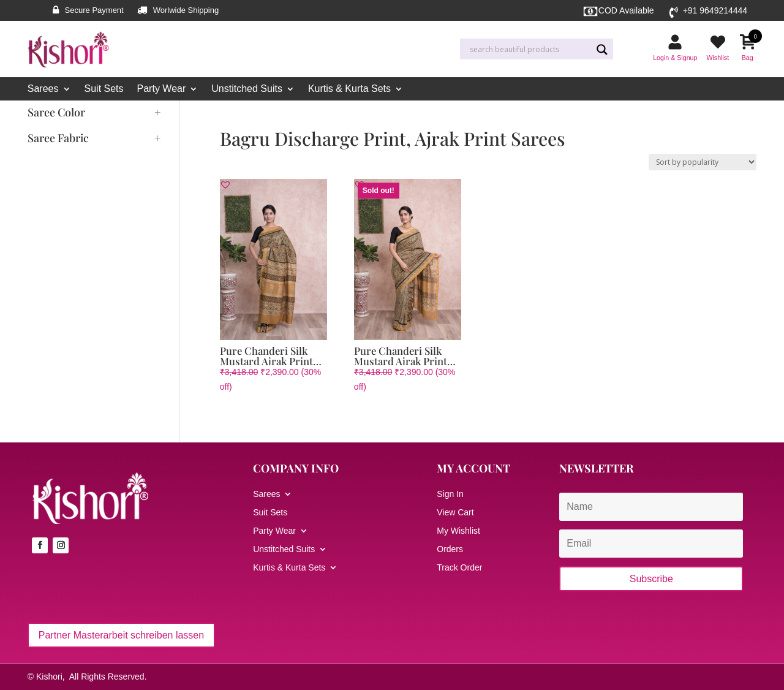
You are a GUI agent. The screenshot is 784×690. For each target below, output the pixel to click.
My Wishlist (458, 531)
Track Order (459, 568)
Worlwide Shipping (186, 10)
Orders (450, 549)
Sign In (450, 494)
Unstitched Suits (247, 89)
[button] (225, 184)
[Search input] (529, 50)
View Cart (455, 513)
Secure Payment (94, 10)
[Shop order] (703, 162)
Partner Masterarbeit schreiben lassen (121, 635)
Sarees (43, 89)
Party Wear (162, 89)
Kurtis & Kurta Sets (349, 89)
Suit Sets (104, 89)
